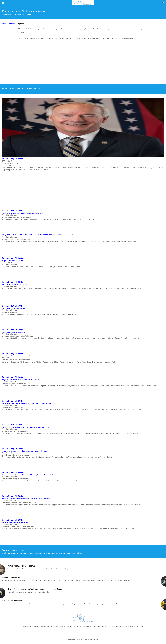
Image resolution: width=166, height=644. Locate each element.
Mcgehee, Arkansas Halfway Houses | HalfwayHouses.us (83, 381)
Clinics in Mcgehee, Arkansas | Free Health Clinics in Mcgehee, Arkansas (83, 429)
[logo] (83, 3)
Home (3, 24)
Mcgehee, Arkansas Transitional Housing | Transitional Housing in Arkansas (83, 500)
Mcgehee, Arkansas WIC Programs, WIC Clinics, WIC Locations (83, 215)
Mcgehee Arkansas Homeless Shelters (83, 285)
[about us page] (163, 3)
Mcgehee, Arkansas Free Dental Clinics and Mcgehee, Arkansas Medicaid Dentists (83, 476)
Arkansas (11, 24)
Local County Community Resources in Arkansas (83, 357)
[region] (83, 63)
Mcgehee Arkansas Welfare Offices (83, 310)
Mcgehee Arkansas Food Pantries (83, 262)
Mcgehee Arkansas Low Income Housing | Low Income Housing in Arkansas (83, 405)
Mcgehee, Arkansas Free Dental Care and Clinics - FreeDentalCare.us (83, 453)
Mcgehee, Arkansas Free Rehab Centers (83, 524)
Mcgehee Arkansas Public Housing (83, 334)
